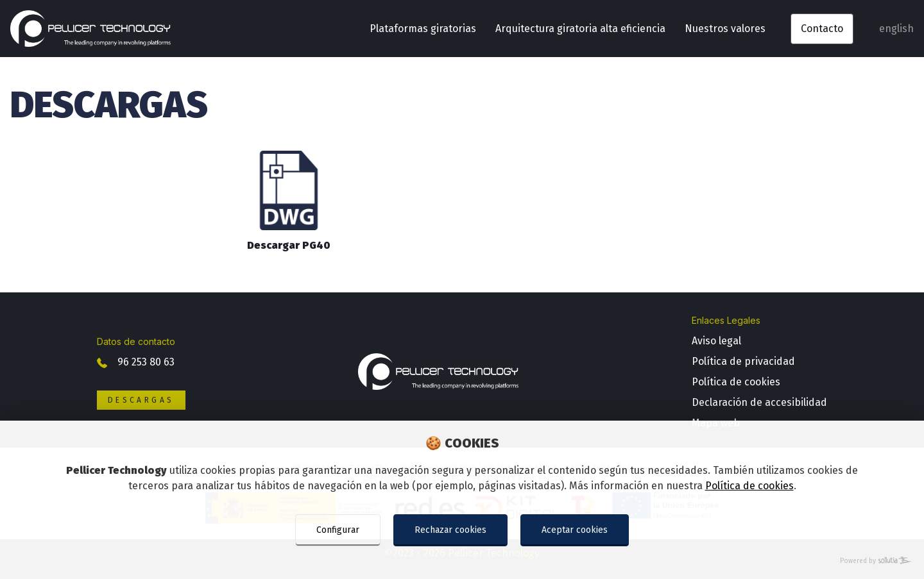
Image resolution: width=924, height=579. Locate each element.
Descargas (141, 400)
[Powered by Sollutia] (462, 561)
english (896, 29)
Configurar (338, 530)
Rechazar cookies (450, 530)
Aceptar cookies (575, 530)
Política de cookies (749, 486)
